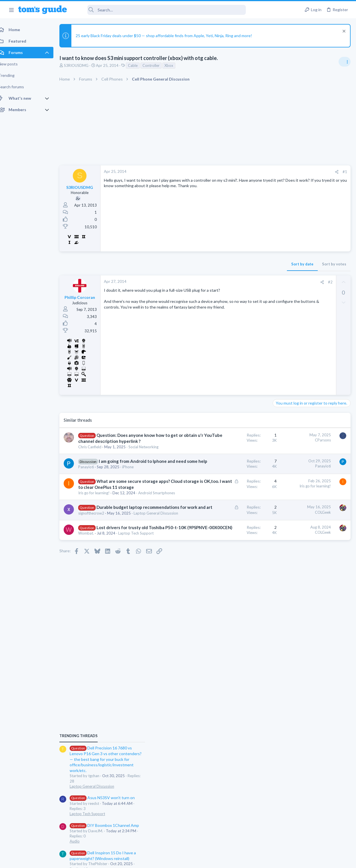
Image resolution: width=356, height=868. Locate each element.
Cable (139, 65)
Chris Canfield (96, 459)
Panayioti (92, 496)
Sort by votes (243, 264)
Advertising (117, 860)
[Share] (245, 172)
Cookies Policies (157, 860)
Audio (280, 445)
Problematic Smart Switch (307, 517)
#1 (253, 172)
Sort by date (211, 264)
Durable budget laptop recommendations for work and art (113, 560)
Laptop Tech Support (293, 417)
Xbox (175, 65)
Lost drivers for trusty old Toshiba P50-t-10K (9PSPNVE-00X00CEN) (114, 597)
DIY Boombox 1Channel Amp (310, 429)
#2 (239, 282)
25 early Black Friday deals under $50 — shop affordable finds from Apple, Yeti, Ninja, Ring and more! (170, 36)
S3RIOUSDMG (83, 65)
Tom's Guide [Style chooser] (310, 836)
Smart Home (285, 533)
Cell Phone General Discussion (300, 505)
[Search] (160, 10)
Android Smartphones (103, 539)
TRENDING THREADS (284, 340)
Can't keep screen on (294, 490)
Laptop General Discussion (107, 577)
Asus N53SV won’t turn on (307, 402)
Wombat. (92, 609)
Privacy (193, 860)
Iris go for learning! (100, 534)
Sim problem (295, 544)
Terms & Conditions (232, 860)
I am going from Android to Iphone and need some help (112, 484)
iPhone (134, 496)
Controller (157, 65)
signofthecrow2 (97, 571)
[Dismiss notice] (343, 32)
